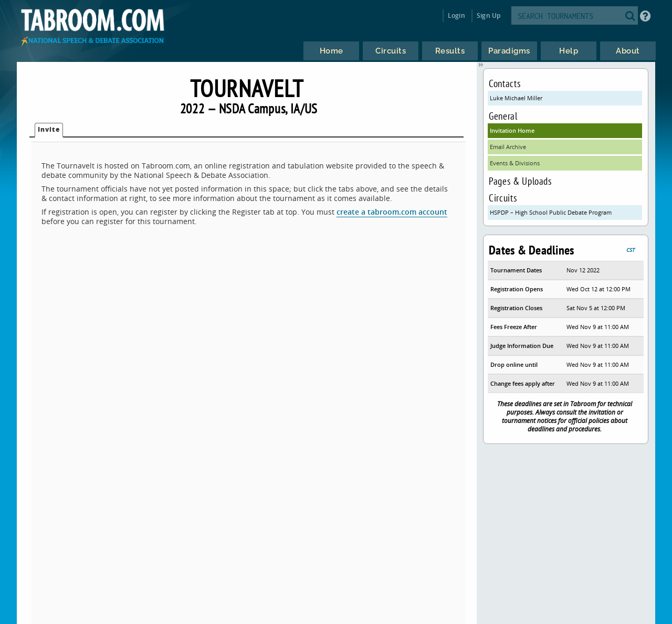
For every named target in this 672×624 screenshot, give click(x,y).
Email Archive (508, 147)
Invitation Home (512, 130)
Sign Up (489, 15)
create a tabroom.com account (392, 212)
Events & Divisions (515, 163)
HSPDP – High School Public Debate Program (551, 212)
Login (456, 15)
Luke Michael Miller (516, 98)
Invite (49, 129)
